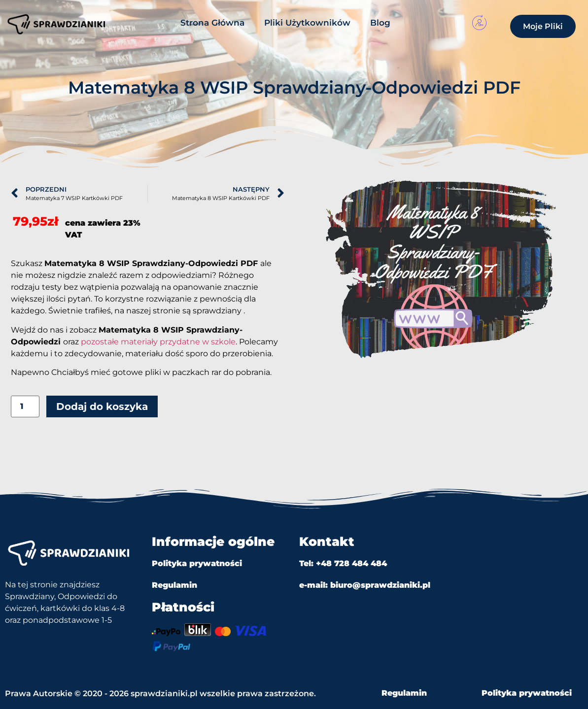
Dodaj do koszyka (102, 406)
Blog (380, 23)
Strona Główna (212, 23)
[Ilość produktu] (25, 407)
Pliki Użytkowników (307, 23)
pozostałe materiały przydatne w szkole (158, 342)
